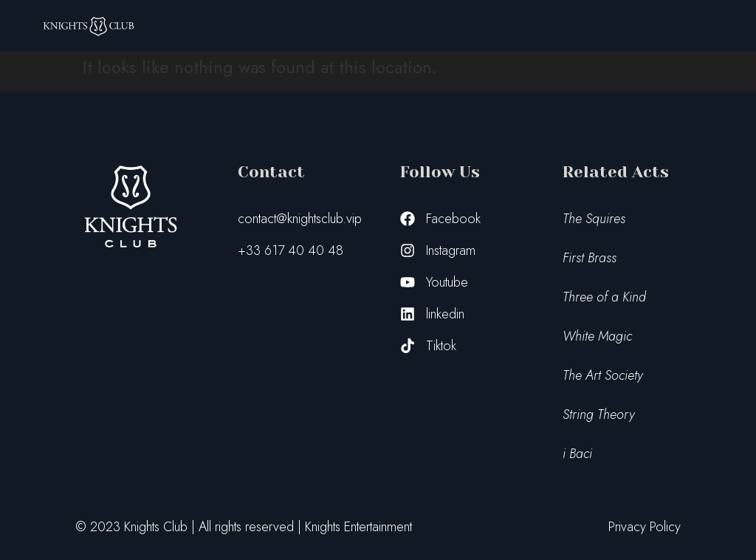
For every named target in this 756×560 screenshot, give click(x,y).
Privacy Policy (645, 527)
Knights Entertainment (358, 527)
